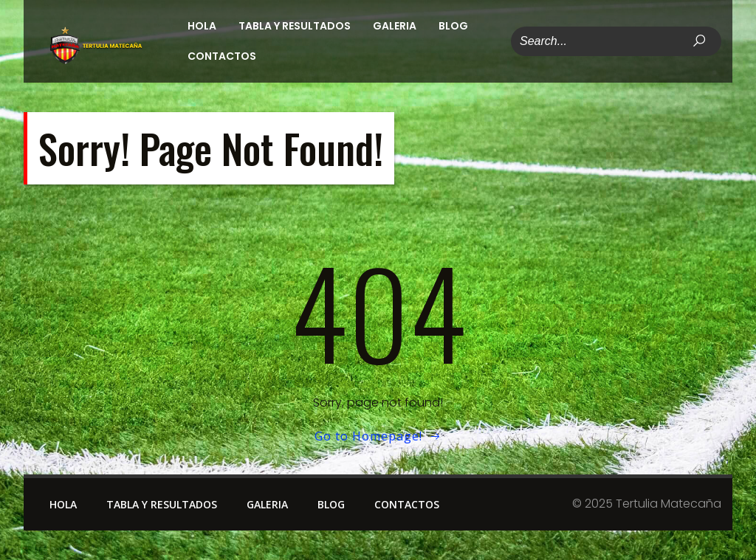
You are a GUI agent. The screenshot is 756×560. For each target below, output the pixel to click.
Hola (202, 26)
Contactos (222, 56)
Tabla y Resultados (295, 26)
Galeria (395, 26)
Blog (453, 26)
